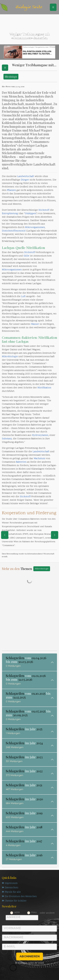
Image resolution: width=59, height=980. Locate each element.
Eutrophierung (10, 214)
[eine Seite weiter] (55, 535)
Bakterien (29, 337)
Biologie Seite (29, 7)
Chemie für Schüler (14, 901)
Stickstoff (44, 210)
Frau (34, 912)
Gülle (26, 256)
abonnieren (30, 956)
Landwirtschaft (26, 176)
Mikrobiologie (11, 77)
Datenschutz (10, 888)
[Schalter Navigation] (53, 7)
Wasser (35, 324)
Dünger (25, 180)
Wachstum (39, 459)
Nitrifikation (36, 248)
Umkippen (30, 214)
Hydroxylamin (40, 435)
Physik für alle (11, 892)
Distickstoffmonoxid (14, 231)
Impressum (10, 883)
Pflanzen (11, 190)
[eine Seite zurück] (5, 535)
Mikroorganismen (35, 227)
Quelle (21, 248)
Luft (23, 297)
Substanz (7, 439)
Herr (17, 912)
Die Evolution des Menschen (19, 897)
